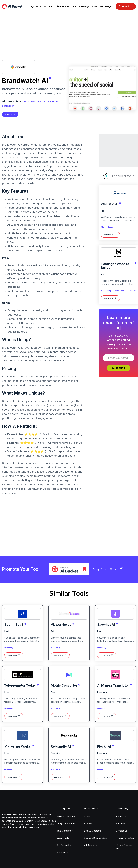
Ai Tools (49, 6)
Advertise (97, 6)
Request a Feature (125, 838)
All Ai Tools (63, 852)
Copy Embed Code (108, 569)
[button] (34, 6)
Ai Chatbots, (55, 102)
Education (8, 106)
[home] (12, 6)
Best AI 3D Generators (96, 838)
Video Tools (63, 838)
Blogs (108, 6)
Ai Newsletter (63, 6)
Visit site (9, 114)
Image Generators (66, 824)
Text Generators (65, 831)
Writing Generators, (34, 102)
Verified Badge (81, 6)
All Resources (91, 845)
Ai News (88, 824)
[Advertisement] (69, 33)
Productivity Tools (66, 816)
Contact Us (126, 6)
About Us (121, 816)
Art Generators (65, 845)
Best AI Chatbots (93, 831)
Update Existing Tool (124, 847)
